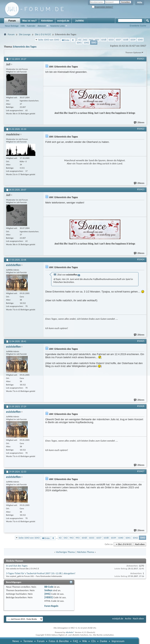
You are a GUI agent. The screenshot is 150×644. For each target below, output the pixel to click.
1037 (118, 40)
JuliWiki (79, 21)
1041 (79, 43)
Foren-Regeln (51, 606)
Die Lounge (25, 34)
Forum (12, 21)
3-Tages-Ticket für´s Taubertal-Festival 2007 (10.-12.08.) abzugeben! (41, 573)
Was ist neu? (29, 21)
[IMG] (47, 594)
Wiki (85, 641)
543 (85, 40)
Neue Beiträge (12, 26)
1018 (104, 40)
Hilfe (140, 3)
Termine (28, 641)
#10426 (141, 406)
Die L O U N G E (43, 34)
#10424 (141, 259)
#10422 (141, 129)
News (16, 641)
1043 (94, 43)
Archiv (128, 618)
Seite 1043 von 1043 (49, 40)
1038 (126, 40)
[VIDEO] (49, 597)
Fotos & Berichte (59, 641)
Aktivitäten (47, 21)
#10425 (141, 341)
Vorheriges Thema (65, 552)
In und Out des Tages (17, 566)
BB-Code (49, 587)
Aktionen (42, 26)
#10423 (141, 189)
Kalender (31, 26)
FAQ (75, 641)
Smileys (48, 590)
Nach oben (140, 544)
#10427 (141, 471)
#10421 (141, 59)
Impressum (118, 641)
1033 (111, 40)
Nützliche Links (57, 26)
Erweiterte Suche (138, 26)
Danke (104, 641)
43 (80, 40)
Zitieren (139, 123)
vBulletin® (70, 632)
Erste (65, 40)
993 (97, 40)
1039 (133, 40)
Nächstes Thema (85, 552)
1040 (140, 40)
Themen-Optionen (133, 53)
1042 (86, 43)
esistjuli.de (63, 21)
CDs (93, 641)
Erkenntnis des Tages (25, 47)
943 (91, 40)
